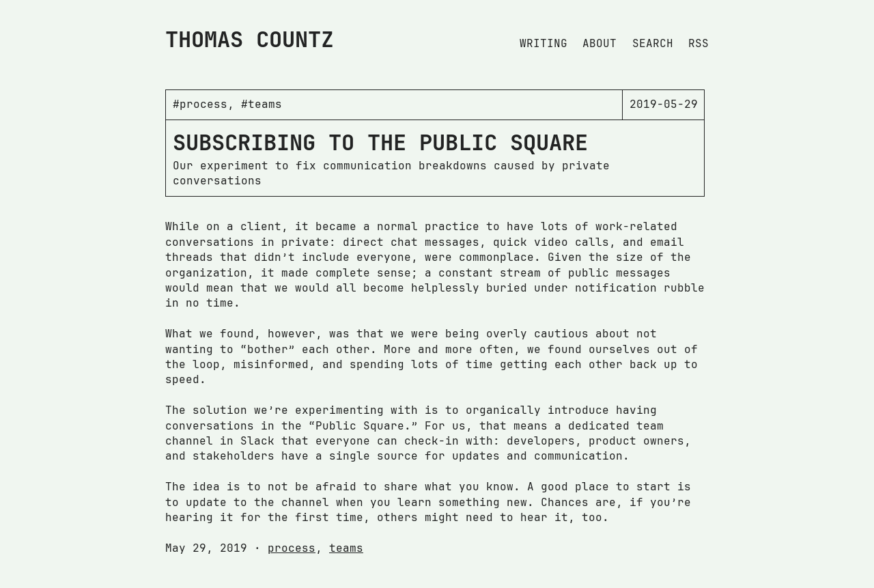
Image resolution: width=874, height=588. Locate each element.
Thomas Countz (250, 39)
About (600, 43)
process (292, 548)
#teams (262, 104)
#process (200, 104)
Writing (544, 43)
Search (653, 43)
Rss (699, 43)
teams (346, 548)
